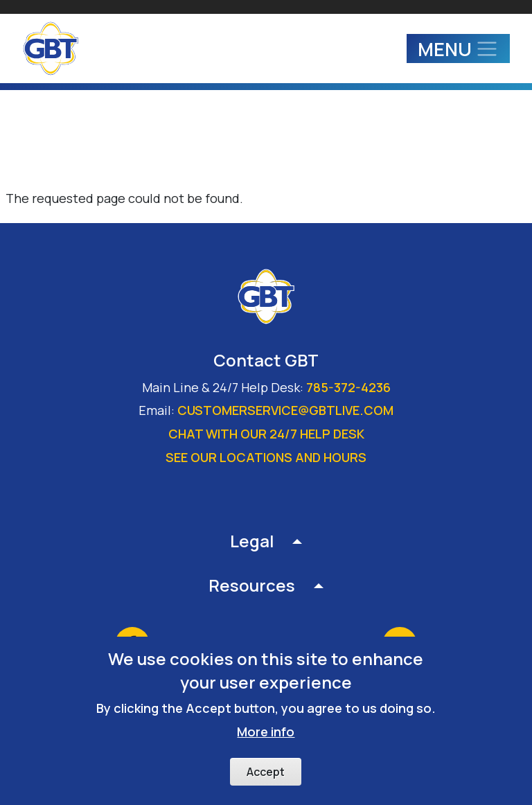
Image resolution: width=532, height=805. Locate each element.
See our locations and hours (266, 457)
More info (266, 732)
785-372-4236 (348, 387)
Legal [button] (252, 541)
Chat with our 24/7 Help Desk (266, 434)
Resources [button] (252, 585)
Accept (266, 772)
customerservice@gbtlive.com (285, 410)
